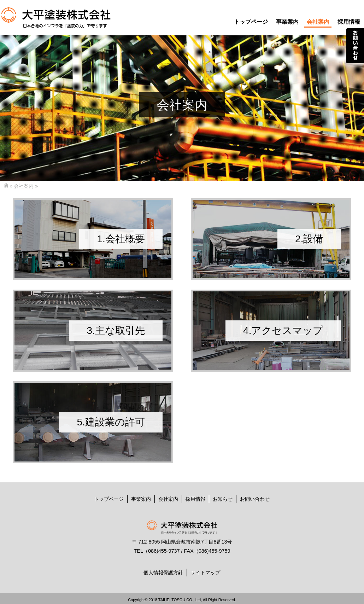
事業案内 (287, 22)
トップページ (251, 22)
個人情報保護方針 (163, 573)
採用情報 (349, 22)
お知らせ (223, 499)
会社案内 (318, 22)
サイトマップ (205, 573)
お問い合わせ (255, 499)
